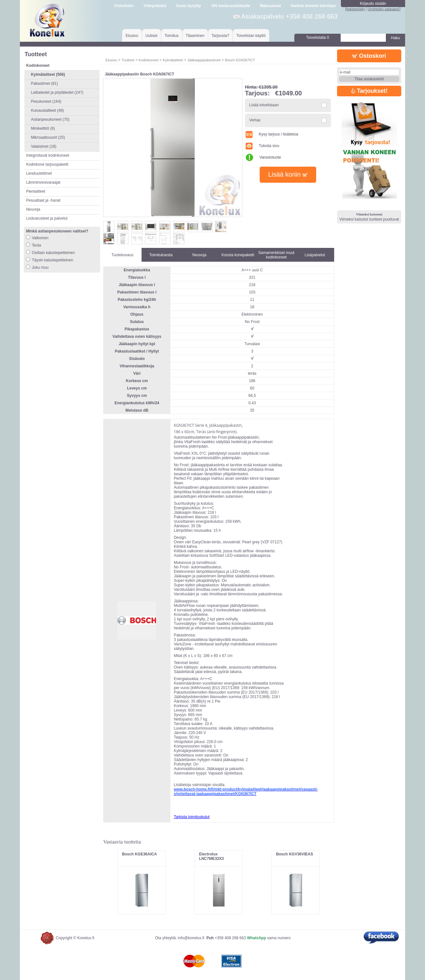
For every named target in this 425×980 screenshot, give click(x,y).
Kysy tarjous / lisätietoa (272, 134)
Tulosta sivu (262, 146)
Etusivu (132, 36)
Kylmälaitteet (173, 60)
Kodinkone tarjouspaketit (47, 164)
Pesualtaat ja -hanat (43, 200)
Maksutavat (270, 6)
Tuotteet (128, 60)
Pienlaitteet (35, 191)
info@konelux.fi (191, 938)
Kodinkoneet (148, 60)
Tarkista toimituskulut (191, 817)
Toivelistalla (318, 38)
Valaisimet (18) (43, 146)
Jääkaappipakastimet (204, 60)
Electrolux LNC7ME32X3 (211, 856)
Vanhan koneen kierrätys (313, 6)
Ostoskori (369, 56)
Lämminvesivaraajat (43, 182)
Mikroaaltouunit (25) (48, 137)
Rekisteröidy (355, 9)
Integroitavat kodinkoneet (48, 155)
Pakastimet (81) (44, 83)
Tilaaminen (195, 36)
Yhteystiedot (155, 6)
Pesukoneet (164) (46, 101)
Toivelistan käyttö (251, 36)
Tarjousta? (220, 36)
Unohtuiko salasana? (384, 9)
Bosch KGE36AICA (139, 854)
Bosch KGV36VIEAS (295, 854)
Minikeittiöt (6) (43, 128)
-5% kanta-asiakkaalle (230, 6)
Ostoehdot (124, 6)
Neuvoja (33, 209)
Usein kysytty (188, 6)
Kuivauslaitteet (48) (47, 110)
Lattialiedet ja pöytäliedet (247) (57, 92)
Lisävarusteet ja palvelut (47, 218)
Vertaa (255, 120)
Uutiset (151, 36)
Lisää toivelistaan (264, 105)
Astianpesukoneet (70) (50, 119)
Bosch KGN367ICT (240, 60)
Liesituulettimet (39, 173)
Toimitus (172, 36)
